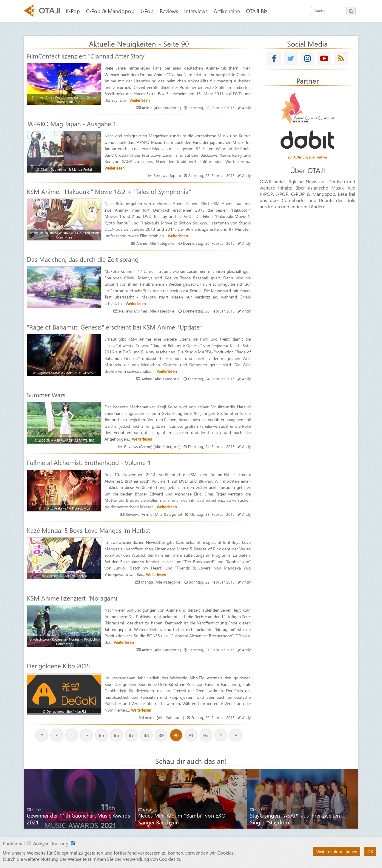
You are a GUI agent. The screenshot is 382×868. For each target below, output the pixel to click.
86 (116, 735)
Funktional (14, 843)
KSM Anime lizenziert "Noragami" (73, 598)
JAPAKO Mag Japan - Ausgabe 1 (71, 124)
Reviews (169, 11)
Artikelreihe (227, 11)
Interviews (196, 11)
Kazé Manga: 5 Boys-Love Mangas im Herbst (88, 530)
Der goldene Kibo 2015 (58, 666)
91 (191, 735)
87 (131, 735)
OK (370, 851)
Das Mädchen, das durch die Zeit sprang (83, 259)
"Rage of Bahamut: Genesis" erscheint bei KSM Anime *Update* (115, 327)
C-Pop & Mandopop (110, 11)
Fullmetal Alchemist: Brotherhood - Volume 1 (89, 462)
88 (146, 735)
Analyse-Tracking (51, 843)
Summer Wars (46, 395)
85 (101, 735)
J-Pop (147, 11)
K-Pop (73, 11)
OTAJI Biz (257, 11)
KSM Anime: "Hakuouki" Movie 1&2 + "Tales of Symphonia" (109, 191)
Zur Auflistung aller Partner (307, 157)
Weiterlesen (140, 100)
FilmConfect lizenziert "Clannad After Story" (87, 56)
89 (161, 735)
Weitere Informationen (337, 851)
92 (206, 735)
